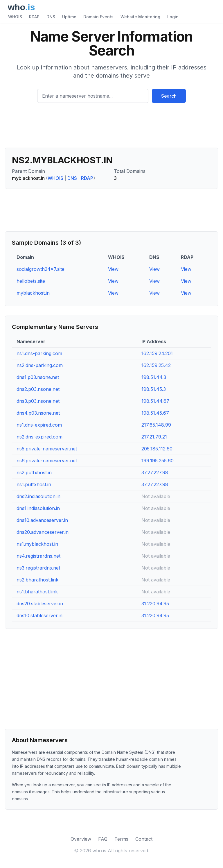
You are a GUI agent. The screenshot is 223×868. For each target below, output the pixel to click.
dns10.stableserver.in (39, 615)
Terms (121, 839)
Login (173, 17)
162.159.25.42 (156, 365)
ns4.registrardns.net (38, 556)
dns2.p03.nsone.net (38, 389)
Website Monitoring (140, 17)
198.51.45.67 (155, 413)
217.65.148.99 (156, 425)
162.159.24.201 (157, 353)
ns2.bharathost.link (37, 580)
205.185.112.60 (157, 449)
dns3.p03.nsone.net (38, 401)
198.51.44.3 (154, 377)
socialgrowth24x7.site (41, 269)
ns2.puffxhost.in (34, 473)
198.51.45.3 (154, 389)
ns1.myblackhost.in (37, 544)
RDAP (34, 17)
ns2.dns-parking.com (40, 365)
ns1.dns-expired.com (39, 425)
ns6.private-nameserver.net (47, 461)
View (113, 269)
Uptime (69, 17)
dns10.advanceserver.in (42, 520)
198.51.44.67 (155, 401)
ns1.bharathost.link (37, 592)
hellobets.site (31, 281)
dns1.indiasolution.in (38, 508)
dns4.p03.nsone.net (38, 413)
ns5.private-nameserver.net (47, 449)
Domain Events (98, 17)
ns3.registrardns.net (38, 568)
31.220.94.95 (155, 604)
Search (169, 96)
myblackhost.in (33, 293)
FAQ (103, 839)
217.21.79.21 (154, 437)
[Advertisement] (111, 128)
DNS (51, 17)
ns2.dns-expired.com (39, 437)
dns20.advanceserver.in (43, 532)
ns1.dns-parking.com (39, 353)
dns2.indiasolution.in (38, 496)
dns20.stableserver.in (40, 604)
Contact (144, 839)
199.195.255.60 (158, 461)
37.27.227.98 (155, 473)
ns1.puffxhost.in (34, 484)
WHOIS (15, 17)
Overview (81, 839)
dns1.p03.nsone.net (38, 377)
